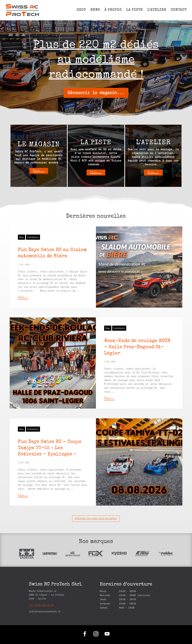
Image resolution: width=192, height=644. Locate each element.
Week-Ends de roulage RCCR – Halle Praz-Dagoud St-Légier (137, 347)
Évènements (33, 237)
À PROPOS (113, 10)
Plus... (39, 171)
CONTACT (179, 10)
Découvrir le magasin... (96, 93)
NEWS (95, 10)
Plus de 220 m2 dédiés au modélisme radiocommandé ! (96, 61)
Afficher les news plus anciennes (96, 519)
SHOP (81, 10)
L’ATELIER (157, 10)
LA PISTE (134, 10)
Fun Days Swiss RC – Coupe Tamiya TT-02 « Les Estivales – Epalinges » (50, 448)
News (21, 237)
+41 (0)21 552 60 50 (41, 605)
